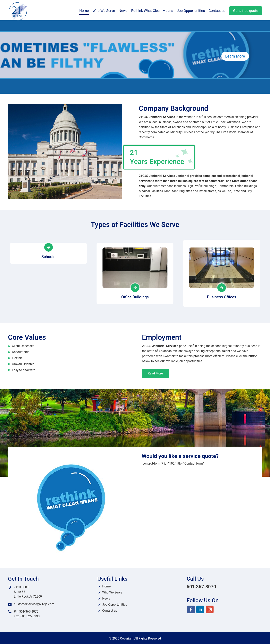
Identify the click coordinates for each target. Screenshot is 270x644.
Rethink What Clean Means (152, 11)
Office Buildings (135, 297)
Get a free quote (246, 11)
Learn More (235, 56)
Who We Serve (104, 11)
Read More (155, 373)
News (123, 11)
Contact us (217, 11)
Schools (48, 297)
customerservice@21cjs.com (34, 604)
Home (84, 11)
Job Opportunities (191, 11)
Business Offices (222, 297)
